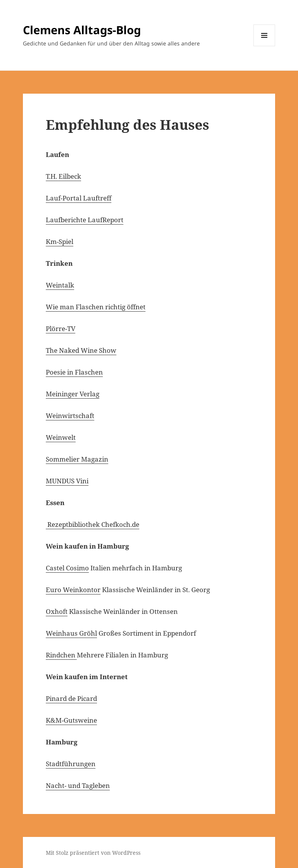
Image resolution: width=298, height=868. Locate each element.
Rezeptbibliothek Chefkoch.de (93, 524)
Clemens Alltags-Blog (82, 30)
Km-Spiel (60, 241)
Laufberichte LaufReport (85, 220)
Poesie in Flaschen (74, 372)
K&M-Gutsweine (71, 720)
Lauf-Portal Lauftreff (79, 198)
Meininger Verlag (73, 394)
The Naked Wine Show (81, 350)
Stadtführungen (71, 764)
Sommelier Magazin (77, 459)
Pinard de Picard (71, 698)
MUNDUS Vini (67, 481)
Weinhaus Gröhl (71, 633)
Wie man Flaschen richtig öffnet (96, 307)
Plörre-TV (61, 329)
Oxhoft (57, 611)
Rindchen (61, 655)
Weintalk (60, 285)
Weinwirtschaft (70, 416)
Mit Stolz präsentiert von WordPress (93, 853)
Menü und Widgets (264, 46)
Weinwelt (61, 437)
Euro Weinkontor (73, 590)
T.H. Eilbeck (63, 176)
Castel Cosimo (67, 568)
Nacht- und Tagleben (78, 785)
